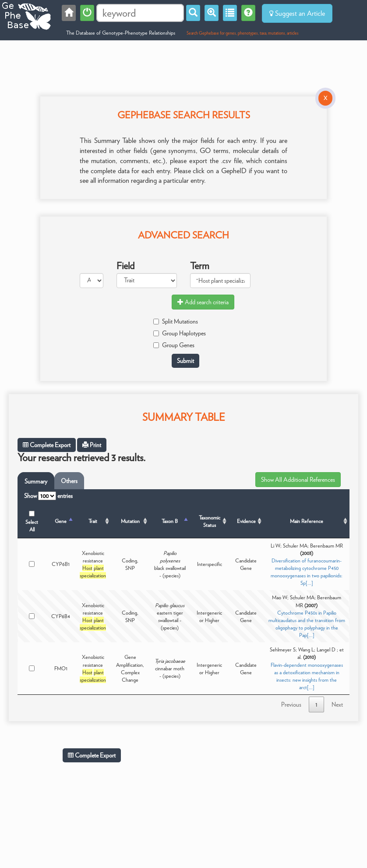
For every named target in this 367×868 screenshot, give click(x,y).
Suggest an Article (297, 13)
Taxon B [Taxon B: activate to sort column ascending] (170, 521)
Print (92, 445)
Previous (291, 704)
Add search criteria (203, 302)
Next (337, 704)
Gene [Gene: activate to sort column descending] (61, 521)
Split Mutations (176, 321)
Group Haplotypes (180, 333)
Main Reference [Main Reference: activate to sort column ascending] (307, 521)
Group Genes (174, 345)
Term (200, 266)
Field (125, 266)
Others (69, 481)
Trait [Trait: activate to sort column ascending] (93, 521)
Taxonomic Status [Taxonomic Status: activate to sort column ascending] (210, 521)
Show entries (48, 496)
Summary (36, 481)
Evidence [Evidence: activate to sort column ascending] (246, 521)
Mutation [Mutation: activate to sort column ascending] (130, 521)
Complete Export (47, 445)
